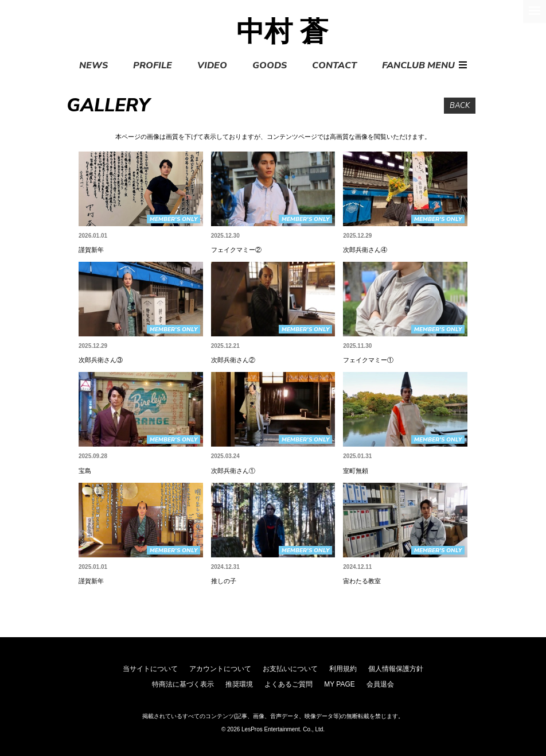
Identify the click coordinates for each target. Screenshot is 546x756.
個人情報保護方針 (396, 669)
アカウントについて (220, 669)
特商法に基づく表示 (183, 684)
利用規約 (343, 669)
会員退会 (380, 684)
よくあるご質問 (288, 684)
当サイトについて (150, 669)
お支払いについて (290, 669)
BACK (460, 106)
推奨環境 (239, 684)
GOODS (270, 65)
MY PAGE (340, 684)
